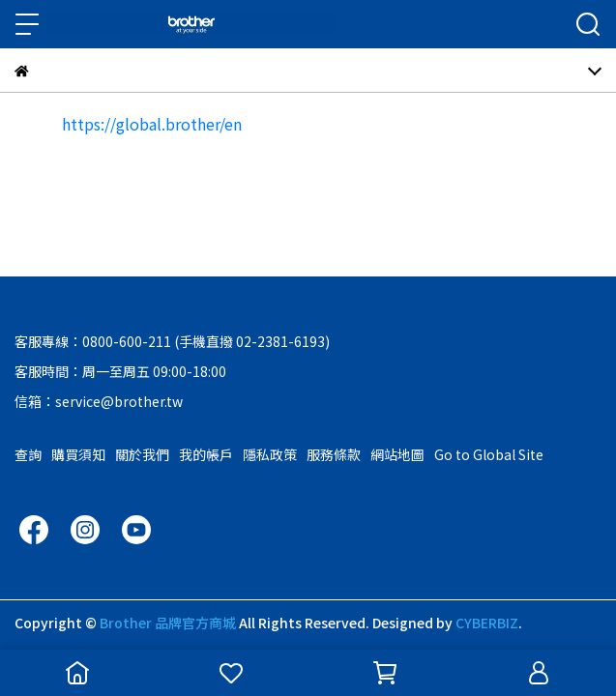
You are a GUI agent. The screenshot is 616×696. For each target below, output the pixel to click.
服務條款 (334, 454)
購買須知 (78, 454)
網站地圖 (397, 454)
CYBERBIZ (487, 623)
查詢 (28, 454)
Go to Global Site (489, 454)
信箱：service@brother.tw (99, 401)
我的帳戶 (206, 454)
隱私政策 (270, 454)
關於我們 (142, 454)
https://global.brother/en (152, 124)
